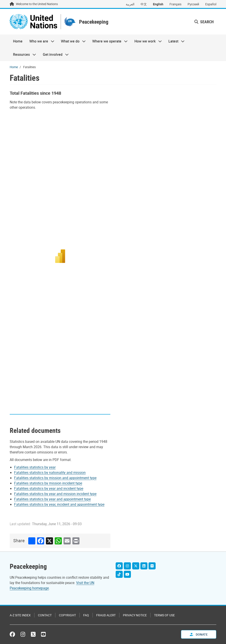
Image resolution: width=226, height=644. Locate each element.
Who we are (40, 41)
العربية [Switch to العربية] (130, 4)
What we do (72, 41)
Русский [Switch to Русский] (193, 4)
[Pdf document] (38, 467)
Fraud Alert (106, 615)
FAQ (86, 615)
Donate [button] (199, 634)
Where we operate (108, 41)
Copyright (67, 615)
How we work (146, 41)
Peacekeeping (94, 22)
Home (18, 41)
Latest (175, 41)
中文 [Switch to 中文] (144, 4)
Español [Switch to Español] (211, 4)
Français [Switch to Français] (175, 4)
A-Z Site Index (20, 615)
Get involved (54, 54)
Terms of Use (164, 615)
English (158, 4)
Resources (23, 54)
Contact (45, 615)
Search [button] (204, 22)
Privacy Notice (135, 615)
